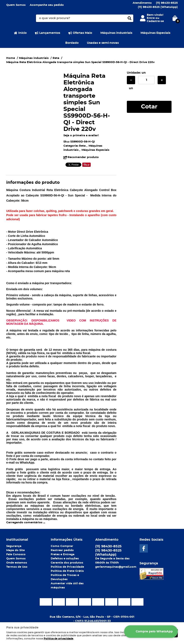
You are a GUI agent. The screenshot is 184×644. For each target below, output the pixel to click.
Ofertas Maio (82, 33)
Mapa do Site (15, 550)
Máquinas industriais (116, 33)
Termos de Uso (17, 567)
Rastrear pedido (62, 550)
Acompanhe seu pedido (47, 5)
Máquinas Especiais (155, 33)
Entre (151, 18)
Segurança (14, 546)
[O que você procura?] (130, 18)
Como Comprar (62, 546)
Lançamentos (50, 33)
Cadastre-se (155, 21)
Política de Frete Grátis (67, 571)
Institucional (17, 540)
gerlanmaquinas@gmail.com (116, 567)
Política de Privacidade (67, 567)
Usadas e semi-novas (103, 43)
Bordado (72, 43)
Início (22, 33)
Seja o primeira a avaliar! (81, 136)
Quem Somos (16, 5)
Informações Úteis (67, 540)
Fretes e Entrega (63, 555)
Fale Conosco (16, 555)
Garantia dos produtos (67, 563)
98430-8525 (167, 3)
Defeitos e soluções (65, 559)
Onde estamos (17, 563)
